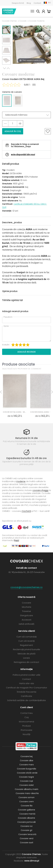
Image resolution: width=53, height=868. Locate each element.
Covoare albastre (26, 818)
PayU (17, 540)
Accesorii (26, 620)
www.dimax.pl (32, 861)
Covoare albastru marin (27, 789)
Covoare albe (27, 760)
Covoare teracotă (27, 834)
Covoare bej (26, 756)
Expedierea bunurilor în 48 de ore (27, 458)
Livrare (26, 658)
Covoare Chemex (9, 11)
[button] (26, 115)
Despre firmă (18, 3)
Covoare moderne (37, 21)
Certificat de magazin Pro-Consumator (27, 688)
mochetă (26, 511)
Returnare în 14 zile (27, 438)
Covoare (23, 21)
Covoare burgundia (26, 769)
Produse (27, 726)
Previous (8, 68)
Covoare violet (27, 785)
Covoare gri (26, 830)
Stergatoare (26, 615)
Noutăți (26, 734)
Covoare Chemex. (31, 854)
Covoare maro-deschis (27, 793)
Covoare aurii (26, 843)
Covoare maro (27, 765)
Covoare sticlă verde (27, 773)
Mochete (27, 607)
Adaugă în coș (13, 131)
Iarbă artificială (26, 624)
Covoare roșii (26, 781)
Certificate (26, 696)
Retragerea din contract (26, 662)
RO (50, 3)
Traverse (26, 611)
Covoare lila (27, 806)
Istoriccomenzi (26, 722)
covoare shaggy (40, 490)
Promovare (26, 730)
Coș (49, 12)
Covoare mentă (27, 814)
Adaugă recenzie (26, 352)
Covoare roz (26, 826)
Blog (29, 3)
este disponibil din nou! (23, 154)
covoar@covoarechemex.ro (26, 587)
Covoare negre (26, 777)
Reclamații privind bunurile (26, 649)
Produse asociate (19, 364)
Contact (37, 3)
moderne (21, 481)
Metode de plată (26, 654)
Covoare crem (27, 802)
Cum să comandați (26, 637)
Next (5, 68)
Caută (38, 12)
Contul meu (43, 12)
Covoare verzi (27, 838)
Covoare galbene (26, 810)
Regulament (26, 645)
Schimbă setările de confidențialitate (26, 700)
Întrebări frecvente (27, 692)
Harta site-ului (27, 683)
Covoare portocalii (26, 822)
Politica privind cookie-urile (26, 675)
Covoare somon (26, 797)
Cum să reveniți (26, 641)
